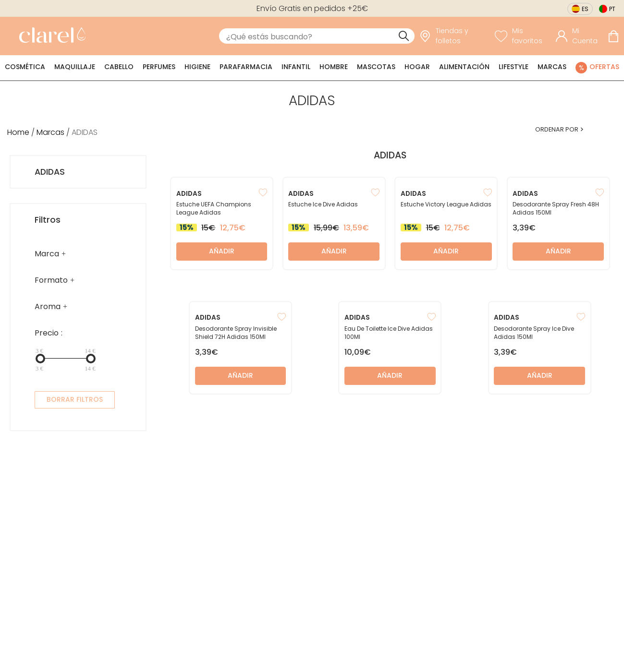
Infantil (296, 67)
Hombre (334, 67)
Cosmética (25, 67)
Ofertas (604, 67)
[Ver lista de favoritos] (523, 36)
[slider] (40, 359)
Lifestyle (514, 67)
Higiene (197, 67)
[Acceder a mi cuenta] (579, 36)
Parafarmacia (246, 67)
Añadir (222, 251)
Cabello (119, 67)
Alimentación (464, 67)
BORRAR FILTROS (75, 399)
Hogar (417, 67)
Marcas (552, 67)
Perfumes (159, 67)
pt (612, 9)
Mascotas (376, 67)
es (585, 9)
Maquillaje (75, 67)
